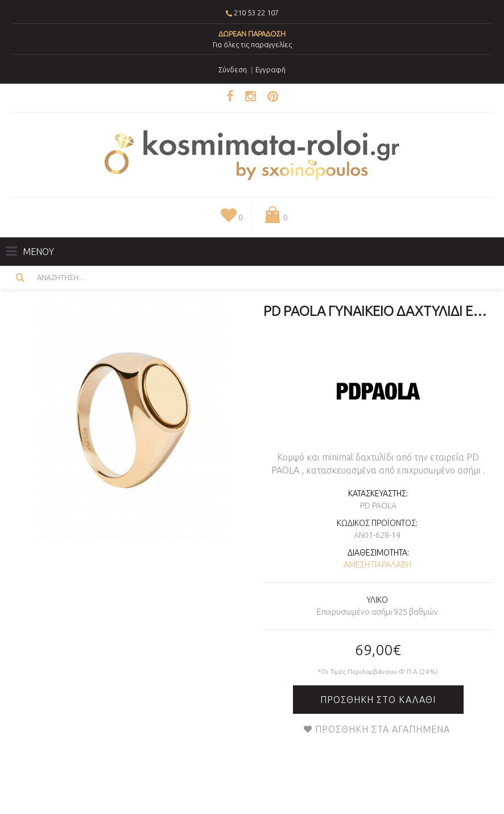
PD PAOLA (378, 505)
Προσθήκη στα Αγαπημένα (383, 729)
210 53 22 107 (256, 13)
